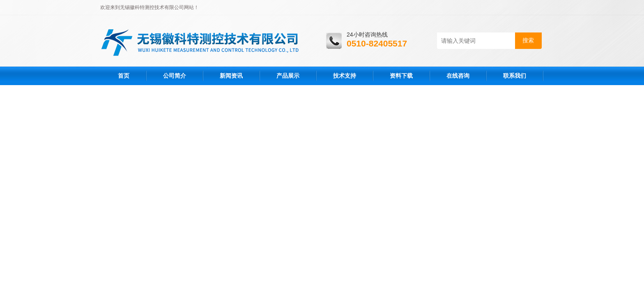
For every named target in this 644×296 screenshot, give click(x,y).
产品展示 (288, 76)
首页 (124, 76)
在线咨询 (458, 76)
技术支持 (345, 76)
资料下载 (401, 76)
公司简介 (175, 76)
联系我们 (515, 76)
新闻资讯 (231, 76)
